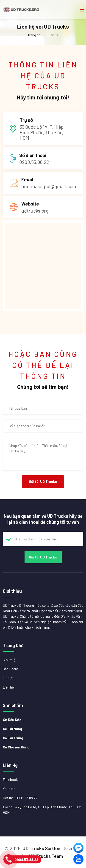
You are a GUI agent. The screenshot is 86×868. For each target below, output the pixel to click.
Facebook (10, 779)
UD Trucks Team (46, 856)
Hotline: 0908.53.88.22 (20, 798)
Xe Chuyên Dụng (16, 747)
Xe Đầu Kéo (12, 720)
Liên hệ (8, 687)
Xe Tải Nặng (12, 729)
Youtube (9, 789)
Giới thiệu (10, 660)
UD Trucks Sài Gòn (41, 848)
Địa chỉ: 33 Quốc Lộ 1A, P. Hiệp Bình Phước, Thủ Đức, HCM (43, 810)
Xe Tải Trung (13, 738)
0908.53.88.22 (26, 859)
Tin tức (8, 678)
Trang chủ (35, 35)
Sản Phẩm (10, 669)
